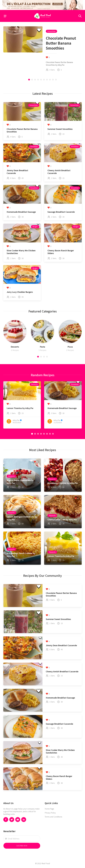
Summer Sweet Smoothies (60, 129)
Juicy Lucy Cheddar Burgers (20, 292)
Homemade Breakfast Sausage (21, 212)
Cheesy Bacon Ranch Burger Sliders (61, 252)
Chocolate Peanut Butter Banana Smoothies (22, 130)
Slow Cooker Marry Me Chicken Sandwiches (21, 252)
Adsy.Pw (16, 420)
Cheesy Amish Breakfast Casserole (59, 172)
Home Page (49, 809)
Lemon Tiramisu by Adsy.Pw (20, 408)
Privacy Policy (50, 813)
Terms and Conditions (53, 817)
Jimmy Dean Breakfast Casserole (17, 172)
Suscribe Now (22, 846)
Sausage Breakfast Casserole (61, 212)
